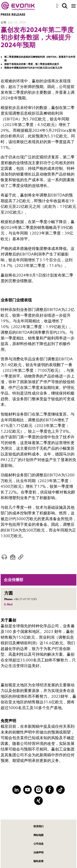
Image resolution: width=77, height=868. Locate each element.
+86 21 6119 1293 (25, 599)
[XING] (38, 801)
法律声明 (38, 852)
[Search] (65, 6)
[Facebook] (50, 790)
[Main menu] (73, 6)
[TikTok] (60, 790)
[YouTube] (27, 790)
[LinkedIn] (17, 790)
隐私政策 (38, 861)
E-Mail (8, 604)
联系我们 (38, 826)
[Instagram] (38, 790)
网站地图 (38, 835)
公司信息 (38, 844)
